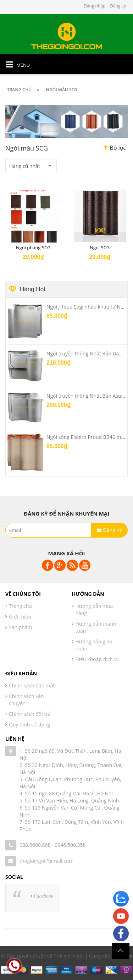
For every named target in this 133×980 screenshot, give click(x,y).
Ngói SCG (100, 247)
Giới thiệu (20, 617)
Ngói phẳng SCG (33, 247)
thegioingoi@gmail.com (46, 861)
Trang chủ (20, 606)
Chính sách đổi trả (30, 714)
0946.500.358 (70, 845)
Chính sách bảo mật (32, 685)
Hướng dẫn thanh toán (96, 627)
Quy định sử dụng (29, 725)
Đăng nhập (95, 6)
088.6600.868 (35, 845)
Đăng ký (118, 6)
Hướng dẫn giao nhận (94, 645)
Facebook (43, 896)
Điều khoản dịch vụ (98, 659)
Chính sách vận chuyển (26, 700)
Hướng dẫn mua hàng (94, 609)
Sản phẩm (21, 627)
